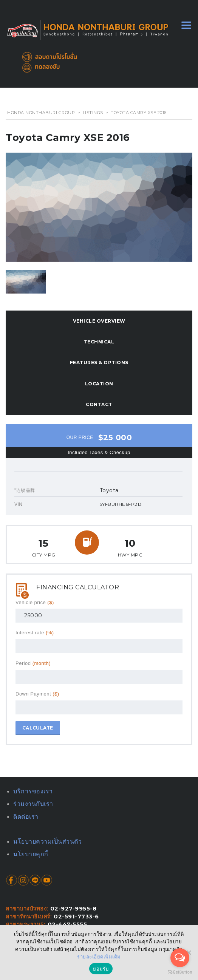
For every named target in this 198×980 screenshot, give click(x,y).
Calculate (38, 728)
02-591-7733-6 (76, 917)
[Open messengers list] (180, 958)
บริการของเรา (33, 791)
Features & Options (99, 362)
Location (99, 384)
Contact (99, 404)
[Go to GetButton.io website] (180, 972)
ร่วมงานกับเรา (33, 804)
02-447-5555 (67, 924)
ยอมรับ (101, 969)
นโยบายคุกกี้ (31, 854)
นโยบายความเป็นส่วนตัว (47, 842)
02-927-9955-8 (73, 909)
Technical (99, 342)
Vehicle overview (99, 321)
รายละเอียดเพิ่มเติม (99, 957)
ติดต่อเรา (26, 817)
